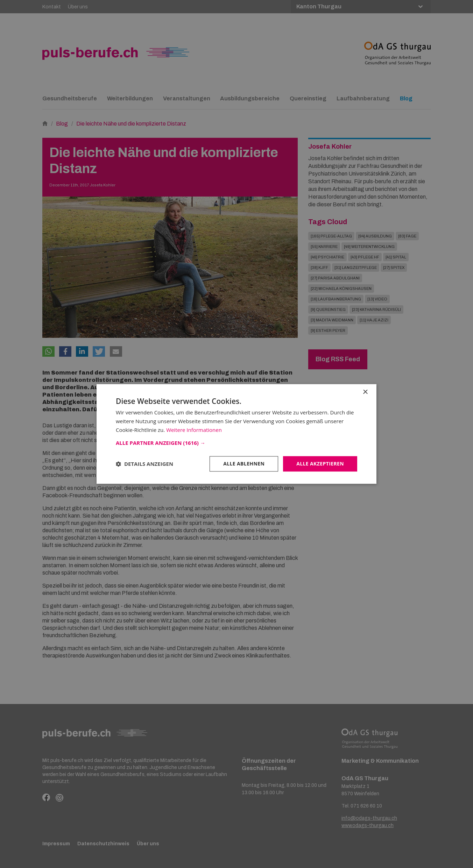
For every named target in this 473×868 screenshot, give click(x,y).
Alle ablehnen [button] (244, 464)
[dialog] (236, 434)
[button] (236, 443)
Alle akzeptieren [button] (320, 464)
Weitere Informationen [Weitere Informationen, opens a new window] (194, 430)
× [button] (365, 392)
